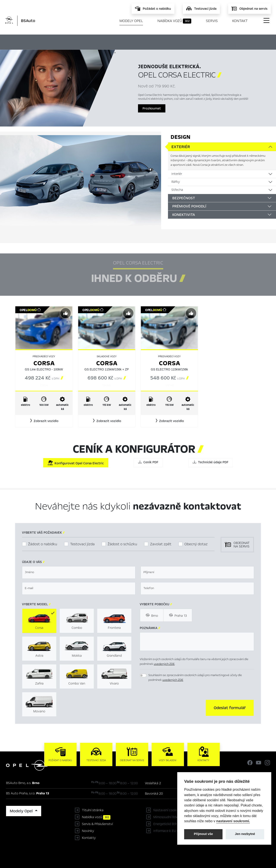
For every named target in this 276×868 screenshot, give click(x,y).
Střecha (177, 190)
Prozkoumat (152, 108)
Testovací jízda (82, 544)
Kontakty (89, 838)
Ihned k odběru (123, 42)
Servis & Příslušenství (97, 824)
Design (180, 137)
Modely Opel (131, 21)
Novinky (88, 831)
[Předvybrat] (66, 313)
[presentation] (172, 707)
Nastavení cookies (167, 810)
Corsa (44, 363)
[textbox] (79, 572)
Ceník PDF (148, 462)
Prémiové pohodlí (189, 206)
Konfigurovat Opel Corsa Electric (76, 463)
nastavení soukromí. (233, 821)
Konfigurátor (159, 41)
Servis (212, 21)
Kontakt (240, 21)
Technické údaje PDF (211, 462)
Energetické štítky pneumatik (175, 824)
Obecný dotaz (196, 544)
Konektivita (184, 215)
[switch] (143, 675)
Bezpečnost (184, 198)
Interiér (177, 174)
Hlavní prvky (88, 41)
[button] (44, 421)
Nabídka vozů (174, 21)
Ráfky (176, 182)
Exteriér (181, 147)
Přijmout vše (203, 834)
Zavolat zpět (161, 544)
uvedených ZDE (164, 664)
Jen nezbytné (245, 834)
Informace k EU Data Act (172, 831)
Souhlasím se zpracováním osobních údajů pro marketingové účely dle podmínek (195, 678)
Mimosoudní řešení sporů (172, 817)
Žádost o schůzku (122, 544)
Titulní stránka (93, 810)
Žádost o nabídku (43, 544)
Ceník (184, 41)
